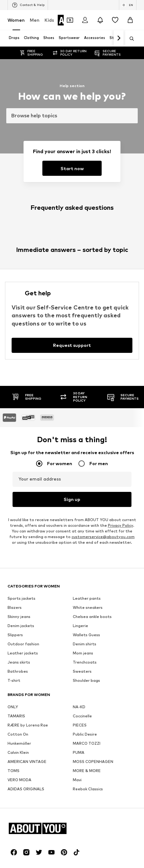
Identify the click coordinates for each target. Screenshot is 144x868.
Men (35, 20)
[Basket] (130, 20)
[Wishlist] (115, 20)
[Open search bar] (130, 39)
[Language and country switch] (128, 5)
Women (16, 20)
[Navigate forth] (119, 38)
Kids (49, 20)
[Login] (85, 20)
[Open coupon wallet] (70, 20)
